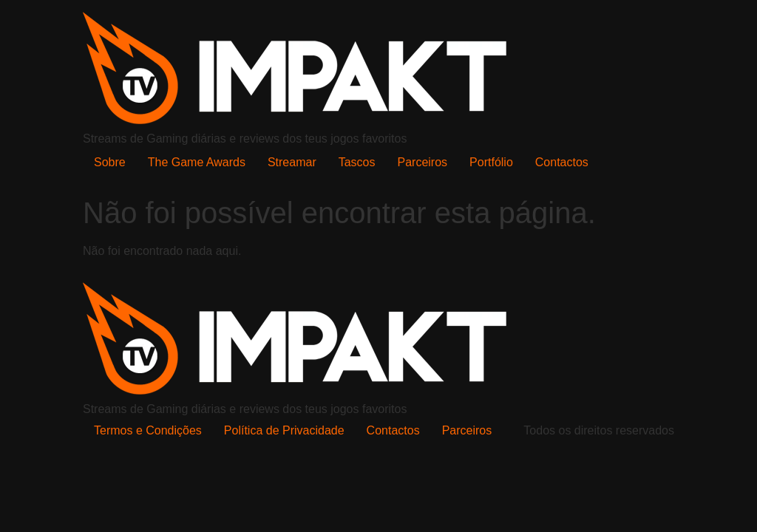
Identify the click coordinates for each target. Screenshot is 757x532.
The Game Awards (197, 162)
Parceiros (423, 162)
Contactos (562, 162)
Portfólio (491, 162)
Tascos (357, 162)
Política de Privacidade (284, 430)
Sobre (110, 162)
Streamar (292, 162)
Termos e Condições (148, 430)
